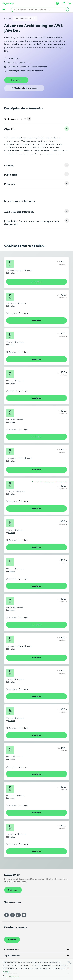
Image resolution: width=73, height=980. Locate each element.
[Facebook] (7, 915)
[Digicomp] (8, 3)
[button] (36, 976)
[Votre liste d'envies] (63, 3)
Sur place (13, 313)
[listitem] (36, 129)
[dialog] (36, 970)
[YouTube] (24, 915)
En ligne (25, 313)
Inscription (16, 80)
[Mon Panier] (70, 3)
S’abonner (13, 890)
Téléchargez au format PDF (15, 119)
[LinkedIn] (18, 915)
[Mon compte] (57, 3)
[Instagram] (12, 915)
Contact (12, 939)
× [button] (70, 964)
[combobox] (70, 962)
